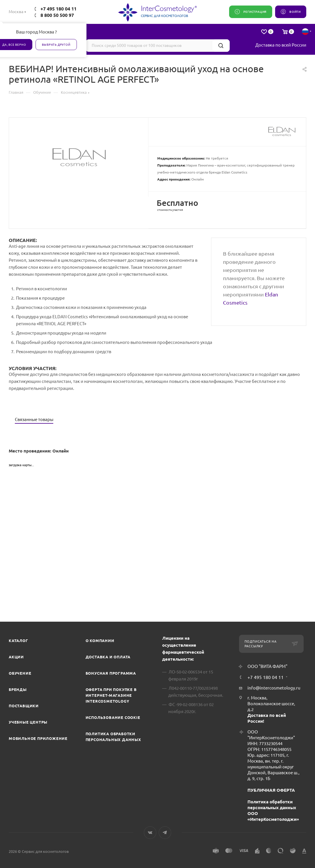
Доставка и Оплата (108, 657)
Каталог (18, 641)
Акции (16, 657)
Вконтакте (150, 833)
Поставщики (24, 706)
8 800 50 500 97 (57, 15)
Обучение (20, 673)
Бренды (18, 690)
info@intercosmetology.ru (274, 688)
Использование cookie (113, 717)
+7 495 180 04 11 (59, 9)
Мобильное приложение (38, 738)
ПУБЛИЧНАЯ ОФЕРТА (271, 790)
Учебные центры (28, 722)
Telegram (165, 833)
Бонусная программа (111, 673)
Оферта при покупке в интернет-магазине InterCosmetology (111, 695)
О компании (100, 641)
